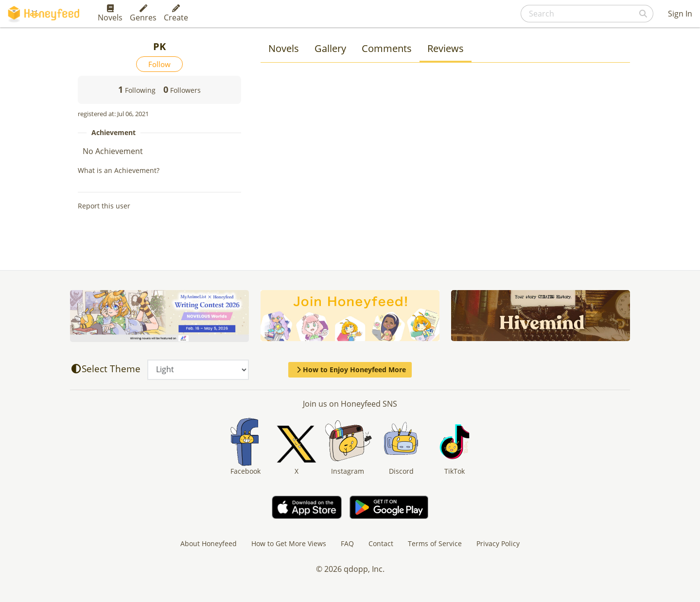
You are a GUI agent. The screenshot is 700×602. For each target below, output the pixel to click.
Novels (110, 14)
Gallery (330, 48)
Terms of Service (435, 543)
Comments (387, 48)
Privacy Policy (498, 543)
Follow (159, 64)
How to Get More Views (289, 543)
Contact (381, 543)
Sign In (680, 14)
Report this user (104, 206)
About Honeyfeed (209, 543)
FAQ (347, 543)
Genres (143, 14)
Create (176, 14)
